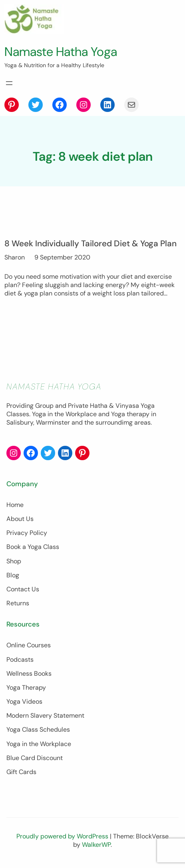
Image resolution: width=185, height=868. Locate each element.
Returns (18, 603)
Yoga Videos (24, 701)
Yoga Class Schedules (38, 729)
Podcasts (20, 659)
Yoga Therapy (26, 687)
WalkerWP (96, 845)
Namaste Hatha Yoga (61, 52)
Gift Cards (21, 772)
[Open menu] (9, 83)
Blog (13, 575)
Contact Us (23, 589)
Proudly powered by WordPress (63, 836)
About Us (20, 519)
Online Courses (29, 645)
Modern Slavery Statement (45, 715)
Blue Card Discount (35, 758)
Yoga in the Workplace (39, 744)
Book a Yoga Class (33, 547)
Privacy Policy (27, 533)
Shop (14, 561)
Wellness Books (29, 673)
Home (15, 505)
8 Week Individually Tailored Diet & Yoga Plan (91, 243)
